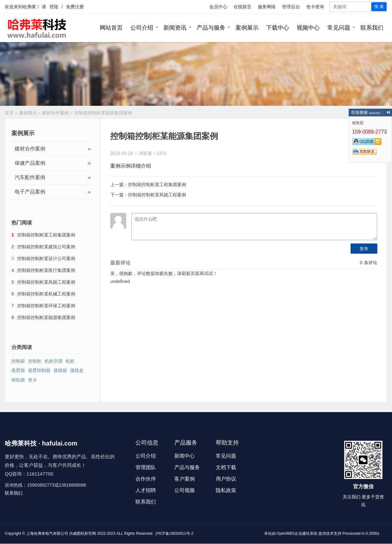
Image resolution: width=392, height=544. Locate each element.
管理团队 (146, 467)
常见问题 (339, 28)
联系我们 (372, 28)
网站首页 (111, 28)
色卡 (33, 380)
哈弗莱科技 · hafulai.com (41, 443)
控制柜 (35, 361)
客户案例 (185, 479)
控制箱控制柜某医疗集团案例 (46, 270)
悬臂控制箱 (39, 370)
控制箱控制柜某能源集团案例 (46, 317)
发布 (364, 249)
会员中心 (218, 7)
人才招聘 (146, 490)
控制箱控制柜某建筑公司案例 (46, 247)
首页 (9, 113)
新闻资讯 (175, 28)
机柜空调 (54, 361)
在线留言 (243, 7)
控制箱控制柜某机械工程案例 (46, 294)
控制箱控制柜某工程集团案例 (157, 185)
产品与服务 (211, 28)
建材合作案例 (55, 113)
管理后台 (291, 7)
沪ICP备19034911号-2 (174, 533)
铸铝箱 (18, 380)
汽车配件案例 (53, 178)
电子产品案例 (53, 192)
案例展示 (247, 28)
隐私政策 (226, 490)
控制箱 (18, 361)
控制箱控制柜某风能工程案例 (157, 195)
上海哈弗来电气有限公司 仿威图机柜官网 (61, 533)
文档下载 (226, 467)
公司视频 (185, 490)
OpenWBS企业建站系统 (297, 533)
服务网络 (267, 7)
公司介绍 (142, 28)
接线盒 (77, 370)
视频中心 (308, 28)
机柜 (70, 361)
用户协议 (226, 479)
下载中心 (278, 28)
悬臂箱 (18, 370)
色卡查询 (315, 7)
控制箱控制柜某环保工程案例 (46, 306)
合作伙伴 (146, 479)
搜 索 (379, 7)
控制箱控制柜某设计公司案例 (46, 258)
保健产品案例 (53, 163)
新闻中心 (185, 456)
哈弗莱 (29, 7)
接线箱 (60, 370)
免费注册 (75, 7)
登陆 (54, 7)
